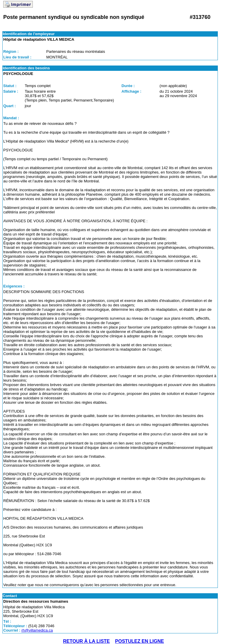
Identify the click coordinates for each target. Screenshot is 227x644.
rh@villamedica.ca (37, 630)
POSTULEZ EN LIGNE (139, 641)
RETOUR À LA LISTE (86, 641)
